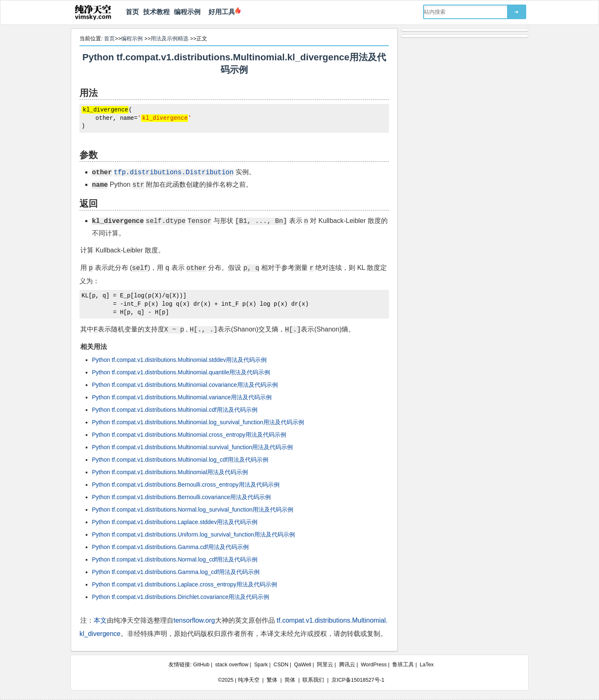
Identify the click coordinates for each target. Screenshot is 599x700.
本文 (100, 620)
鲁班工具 (403, 665)
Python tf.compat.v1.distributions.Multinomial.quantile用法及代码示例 (181, 372)
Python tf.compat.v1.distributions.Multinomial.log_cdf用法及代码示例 (180, 460)
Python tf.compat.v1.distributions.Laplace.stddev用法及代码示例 (175, 522)
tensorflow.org (194, 620)
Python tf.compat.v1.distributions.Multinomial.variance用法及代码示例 (182, 397)
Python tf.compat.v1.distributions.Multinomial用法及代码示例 (170, 472)
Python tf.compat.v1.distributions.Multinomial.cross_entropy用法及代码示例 (189, 435)
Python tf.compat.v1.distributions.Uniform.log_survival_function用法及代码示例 (193, 534)
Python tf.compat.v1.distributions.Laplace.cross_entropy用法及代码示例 (184, 584)
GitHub (201, 665)
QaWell (303, 665)
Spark (261, 665)
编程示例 (187, 12)
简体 (290, 680)
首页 (132, 12)
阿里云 (325, 665)
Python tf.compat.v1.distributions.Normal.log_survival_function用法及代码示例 (193, 510)
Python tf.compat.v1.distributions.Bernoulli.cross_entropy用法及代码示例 (186, 485)
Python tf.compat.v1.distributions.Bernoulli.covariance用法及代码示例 (181, 497)
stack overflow (232, 665)
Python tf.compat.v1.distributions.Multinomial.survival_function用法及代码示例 (192, 447)
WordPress (374, 665)
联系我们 (313, 680)
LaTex (427, 665)
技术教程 (156, 12)
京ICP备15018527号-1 (358, 680)
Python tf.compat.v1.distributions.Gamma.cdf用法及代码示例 (170, 547)
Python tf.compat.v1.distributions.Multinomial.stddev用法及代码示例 (179, 360)
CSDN (281, 665)
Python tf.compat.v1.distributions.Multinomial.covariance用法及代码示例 (185, 385)
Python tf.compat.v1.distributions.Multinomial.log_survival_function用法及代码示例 (198, 422)
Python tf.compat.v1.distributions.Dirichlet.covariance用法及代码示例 (181, 597)
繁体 (272, 680)
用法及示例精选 (170, 38)
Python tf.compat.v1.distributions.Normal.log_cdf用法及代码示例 (175, 559)
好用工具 (220, 12)
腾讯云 (347, 665)
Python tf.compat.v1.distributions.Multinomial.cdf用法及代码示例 (175, 410)
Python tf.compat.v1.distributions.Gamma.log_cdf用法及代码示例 (176, 572)
